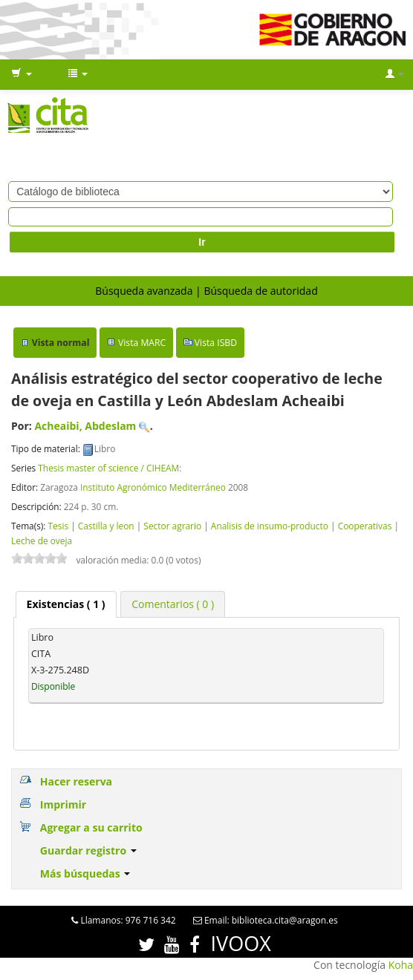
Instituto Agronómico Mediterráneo (153, 487)
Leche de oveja (42, 540)
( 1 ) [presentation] (66, 604)
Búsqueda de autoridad (260, 291)
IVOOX (241, 943)
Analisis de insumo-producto (270, 526)
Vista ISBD (216, 343)
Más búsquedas (85, 873)
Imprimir (63, 804)
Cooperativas (365, 526)
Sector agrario (172, 526)
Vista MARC (142, 343)
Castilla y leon (106, 526)
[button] (22, 74)
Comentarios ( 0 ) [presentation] (173, 604)
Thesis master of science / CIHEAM (108, 468)
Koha (401, 965)
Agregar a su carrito (91, 827)
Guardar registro (88, 850)
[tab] (66, 604)
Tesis (58, 526)
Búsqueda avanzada (144, 291)
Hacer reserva (76, 781)
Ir (202, 242)
